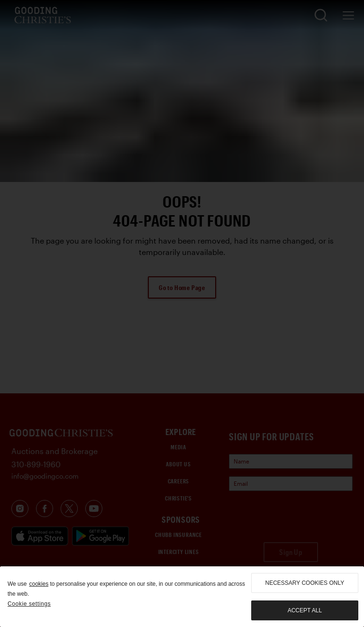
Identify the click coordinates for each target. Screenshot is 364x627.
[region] (182, 597)
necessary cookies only (305, 583)
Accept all (305, 610)
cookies (39, 584)
